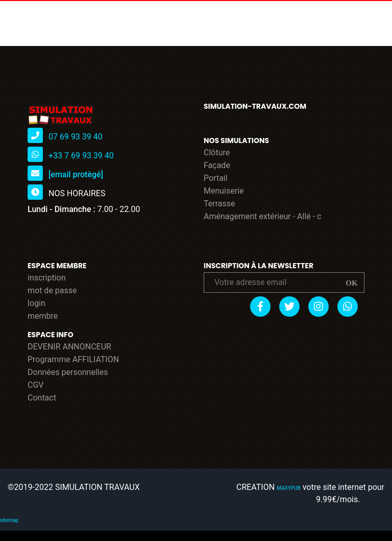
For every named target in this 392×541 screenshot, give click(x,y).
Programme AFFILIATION (73, 359)
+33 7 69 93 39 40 (81, 156)
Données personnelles (68, 372)
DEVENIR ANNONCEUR (69, 347)
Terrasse (219, 204)
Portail (216, 178)
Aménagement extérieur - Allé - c (263, 216)
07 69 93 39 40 (76, 137)
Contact (42, 398)
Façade (217, 165)
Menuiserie (224, 191)
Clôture (217, 152)
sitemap (9, 520)
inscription (47, 278)
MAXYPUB (289, 488)
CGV (36, 385)
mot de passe (52, 290)
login (36, 303)
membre (43, 316)
